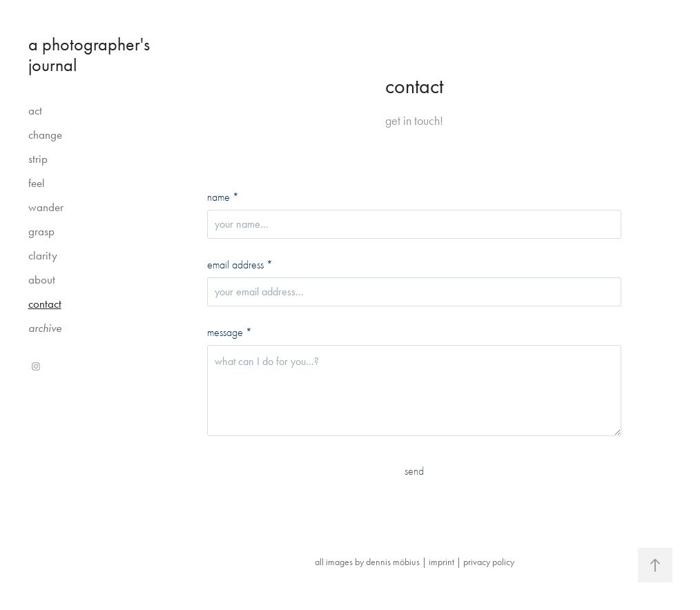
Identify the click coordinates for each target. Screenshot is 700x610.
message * (230, 333)
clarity (43, 255)
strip (38, 159)
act (35, 110)
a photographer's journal (91, 55)
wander (46, 207)
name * (223, 197)
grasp (41, 231)
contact (45, 304)
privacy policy (489, 562)
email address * (240, 265)
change (45, 135)
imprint (441, 562)
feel (37, 183)
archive (45, 328)
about (42, 279)
